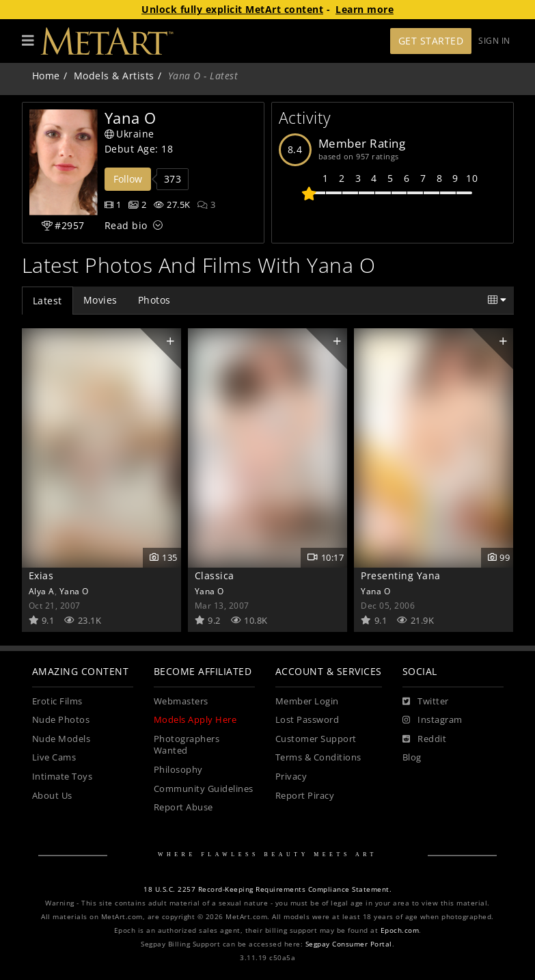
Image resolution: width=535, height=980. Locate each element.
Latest (47, 301)
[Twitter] (426, 702)
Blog (412, 757)
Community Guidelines (204, 789)
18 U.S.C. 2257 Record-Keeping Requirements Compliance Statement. (267, 889)
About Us (52, 796)
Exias (41, 575)
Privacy (291, 777)
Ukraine (129, 134)
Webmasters (181, 701)
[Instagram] (433, 720)
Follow (128, 179)
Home (46, 76)
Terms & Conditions (318, 757)
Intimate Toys (63, 777)
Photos (154, 300)
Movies (100, 300)
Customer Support (316, 739)
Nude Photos (61, 720)
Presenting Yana (401, 575)
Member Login (307, 701)
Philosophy (178, 770)
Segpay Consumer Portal (349, 944)
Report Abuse (183, 807)
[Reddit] (425, 739)
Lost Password (307, 720)
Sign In (494, 41)
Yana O (74, 591)
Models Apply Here (195, 720)
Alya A (42, 591)
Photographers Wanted (187, 745)
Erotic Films (57, 701)
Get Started (431, 41)
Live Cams (54, 757)
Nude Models (61, 739)
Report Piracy (305, 796)
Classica (215, 575)
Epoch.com (400, 930)
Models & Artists (114, 76)
